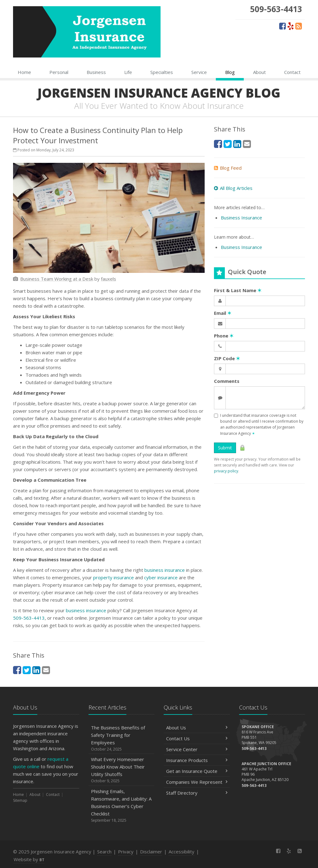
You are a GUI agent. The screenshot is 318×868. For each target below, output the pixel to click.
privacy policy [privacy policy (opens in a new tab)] (226, 471)
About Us (197, 728)
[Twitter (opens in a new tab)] (27, 670)
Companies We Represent (197, 782)
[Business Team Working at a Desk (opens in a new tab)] (57, 279)
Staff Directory (197, 793)
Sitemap (20, 800)
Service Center (197, 749)
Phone (224, 336)
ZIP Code (227, 358)
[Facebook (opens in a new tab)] (282, 26)
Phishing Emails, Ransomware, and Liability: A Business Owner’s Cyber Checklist (122, 806)
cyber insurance (161, 577)
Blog (230, 72)
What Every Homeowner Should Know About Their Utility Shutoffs (122, 770)
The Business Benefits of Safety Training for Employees (122, 738)
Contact (292, 72)
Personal (59, 72)
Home (24, 72)
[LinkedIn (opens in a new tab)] (36, 670)
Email (223, 313)
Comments (227, 381)
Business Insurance (241, 218)
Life (128, 72)
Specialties (162, 72)
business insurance (165, 570)
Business (96, 72)
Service (199, 72)
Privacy (126, 852)
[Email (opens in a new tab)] (46, 670)
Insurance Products (197, 760)
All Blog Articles (233, 188)
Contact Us (197, 738)
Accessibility (182, 852)
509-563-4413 (29, 618)
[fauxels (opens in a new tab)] (109, 279)
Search (104, 852)
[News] (299, 26)
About (259, 72)
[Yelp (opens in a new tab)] (291, 26)
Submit (225, 448)
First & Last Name (238, 290)
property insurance (114, 577)
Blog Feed (228, 168)
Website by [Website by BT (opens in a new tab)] (29, 859)
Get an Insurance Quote (197, 771)
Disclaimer (151, 852)
